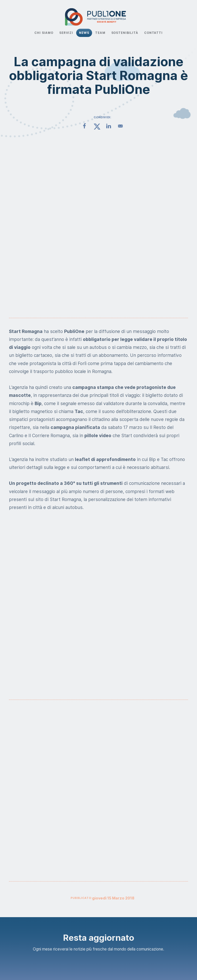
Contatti (153, 33)
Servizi (66, 33)
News (84, 33)
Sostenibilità (125, 33)
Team (100, 33)
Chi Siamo (44, 33)
